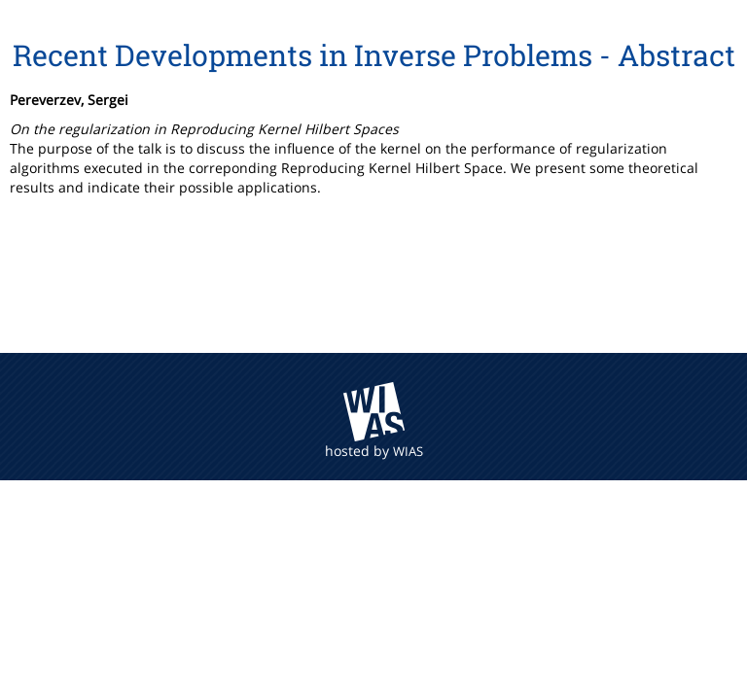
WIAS (408, 451)
